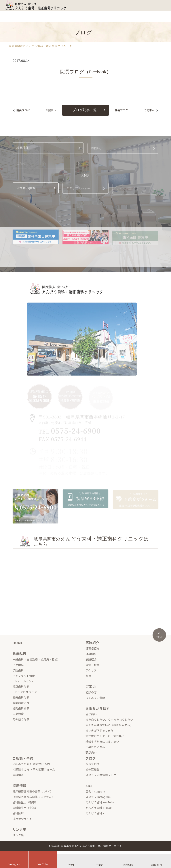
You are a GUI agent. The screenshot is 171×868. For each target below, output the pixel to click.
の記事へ (36, 110)
